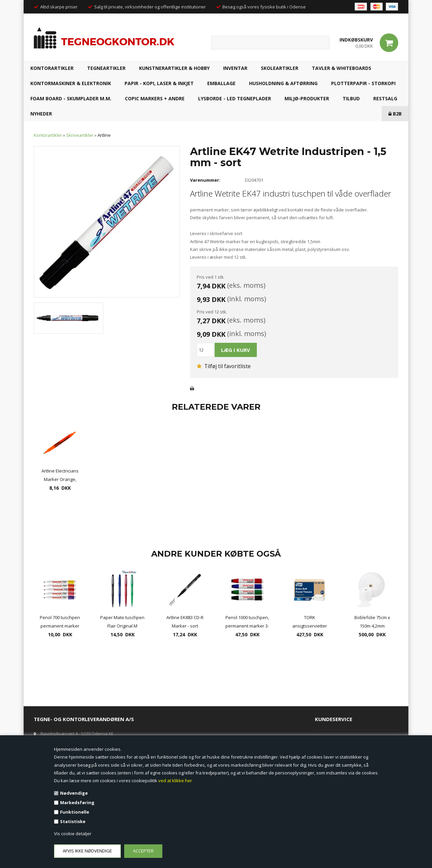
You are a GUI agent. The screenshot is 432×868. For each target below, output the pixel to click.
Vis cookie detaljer (73, 834)
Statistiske (73, 821)
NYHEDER (41, 114)
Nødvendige (74, 793)
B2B (395, 114)
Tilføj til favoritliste (224, 366)
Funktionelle (75, 812)
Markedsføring (77, 802)
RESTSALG (385, 98)
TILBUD (351, 98)
